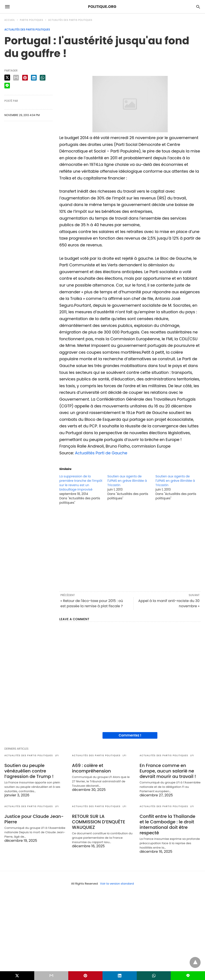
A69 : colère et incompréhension (91, 768)
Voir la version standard (117, 884)
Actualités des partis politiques (70, 20)
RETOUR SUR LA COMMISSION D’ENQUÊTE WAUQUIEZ (99, 822)
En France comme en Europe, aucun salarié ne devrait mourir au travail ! (168, 771)
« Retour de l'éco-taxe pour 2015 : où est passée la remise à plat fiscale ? (92, 603)
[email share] (16, 78)
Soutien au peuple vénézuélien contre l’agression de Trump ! (29, 771)
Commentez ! (130, 735)
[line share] (7, 86)
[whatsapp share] (43, 78)
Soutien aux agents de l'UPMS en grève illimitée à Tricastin (127, 481)
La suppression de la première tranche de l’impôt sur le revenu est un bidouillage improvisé (81, 483)
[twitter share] (7, 78)
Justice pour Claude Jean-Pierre (34, 819)
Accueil (10, 20)
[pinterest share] (25, 78)
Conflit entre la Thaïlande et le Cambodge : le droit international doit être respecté (167, 825)
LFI (57, 755)
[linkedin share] (34, 78)
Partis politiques (32, 20)
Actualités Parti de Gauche (101, 453)
